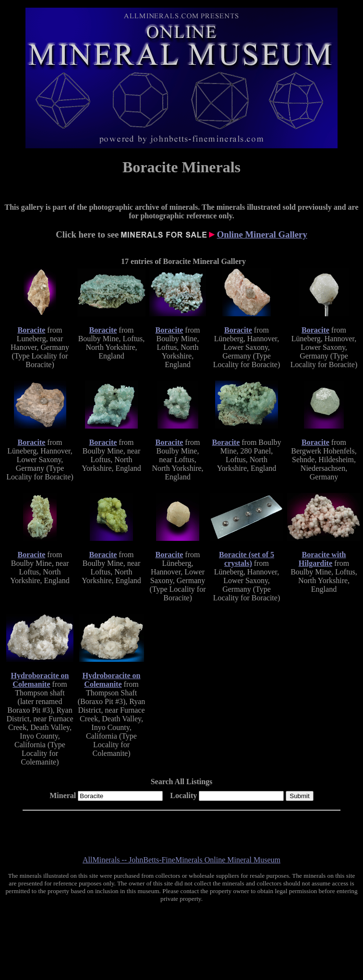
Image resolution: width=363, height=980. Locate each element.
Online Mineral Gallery (262, 234)
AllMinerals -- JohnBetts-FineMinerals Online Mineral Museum (181, 860)
